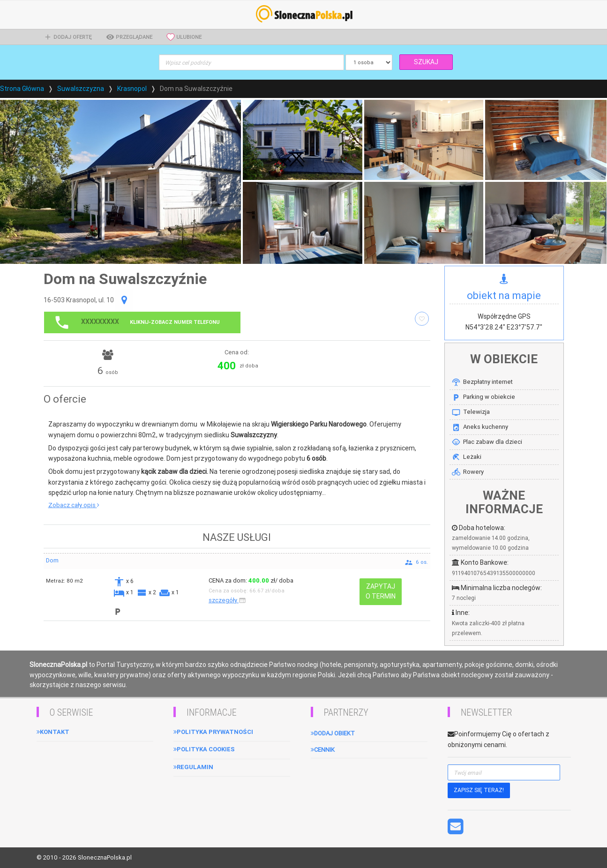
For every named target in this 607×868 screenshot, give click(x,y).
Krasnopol (132, 89)
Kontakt (53, 732)
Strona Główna (22, 89)
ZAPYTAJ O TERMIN (381, 591)
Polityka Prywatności (213, 732)
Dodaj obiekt (333, 733)
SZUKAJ (426, 62)
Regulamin (193, 767)
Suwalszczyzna (81, 89)
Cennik (323, 750)
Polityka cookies (204, 749)
